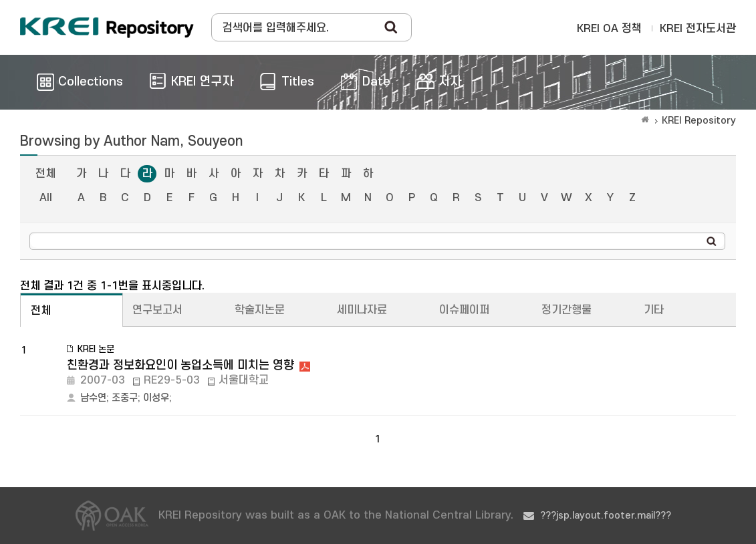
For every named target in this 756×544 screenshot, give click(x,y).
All (46, 198)
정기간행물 (566, 310)
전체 (45, 174)
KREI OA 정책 (609, 29)
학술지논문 (260, 310)
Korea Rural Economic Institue (107, 27)
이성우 (156, 398)
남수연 (93, 398)
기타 (654, 310)
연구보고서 (157, 310)
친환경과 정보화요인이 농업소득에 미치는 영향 (180, 365)
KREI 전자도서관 (698, 29)
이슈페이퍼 (464, 310)
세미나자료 (362, 310)
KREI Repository (699, 121)
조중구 (125, 398)
